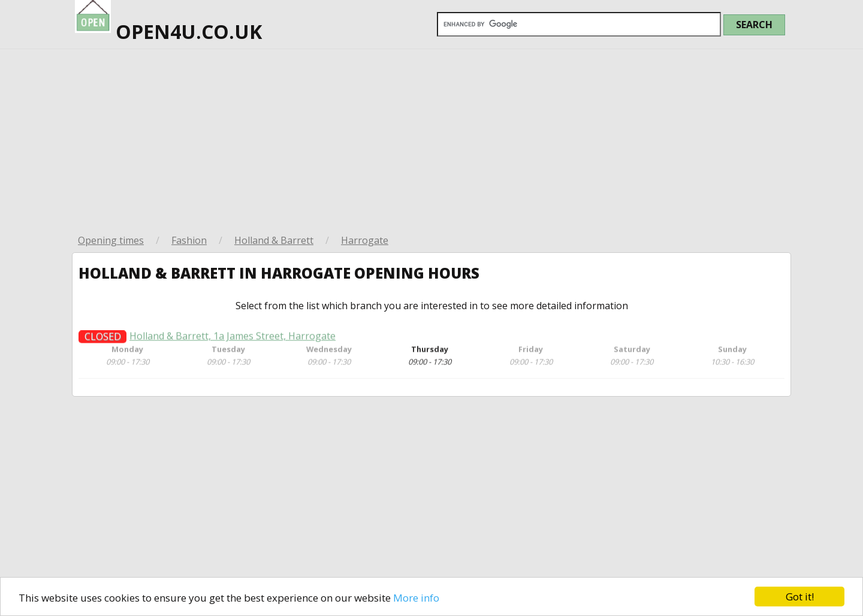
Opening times (111, 240)
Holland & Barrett (274, 240)
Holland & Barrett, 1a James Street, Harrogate (233, 341)
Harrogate (365, 240)
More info (416, 598)
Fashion (189, 240)
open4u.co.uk (168, 22)
